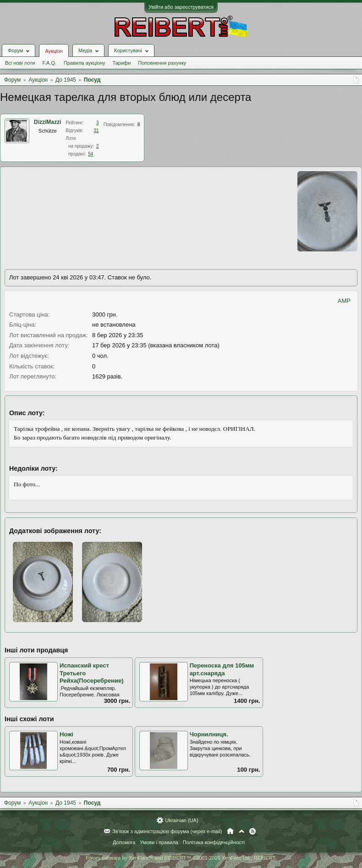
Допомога (124, 842)
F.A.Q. (49, 63)
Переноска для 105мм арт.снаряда (222, 669)
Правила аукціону (84, 63)
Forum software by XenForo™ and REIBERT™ (181, 858)
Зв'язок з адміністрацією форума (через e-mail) (167, 831)
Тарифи (122, 63)
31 (96, 131)
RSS (252, 831)
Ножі (66, 734)
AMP (344, 301)
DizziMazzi (47, 122)
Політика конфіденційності (214, 842)
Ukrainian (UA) (181, 820)
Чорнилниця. (209, 734)
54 (90, 154)
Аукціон (54, 51)
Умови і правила (159, 842)
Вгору (241, 831)
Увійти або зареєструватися (181, 7)
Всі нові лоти (20, 63)
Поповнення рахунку (162, 63)
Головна (230, 831)
